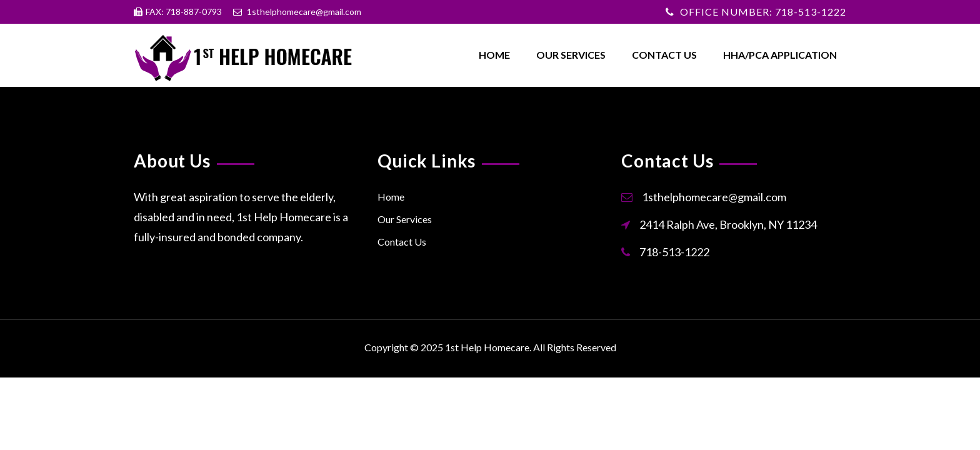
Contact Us (664, 55)
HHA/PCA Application (780, 55)
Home (494, 55)
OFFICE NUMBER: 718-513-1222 (763, 12)
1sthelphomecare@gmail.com (714, 197)
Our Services (571, 55)
